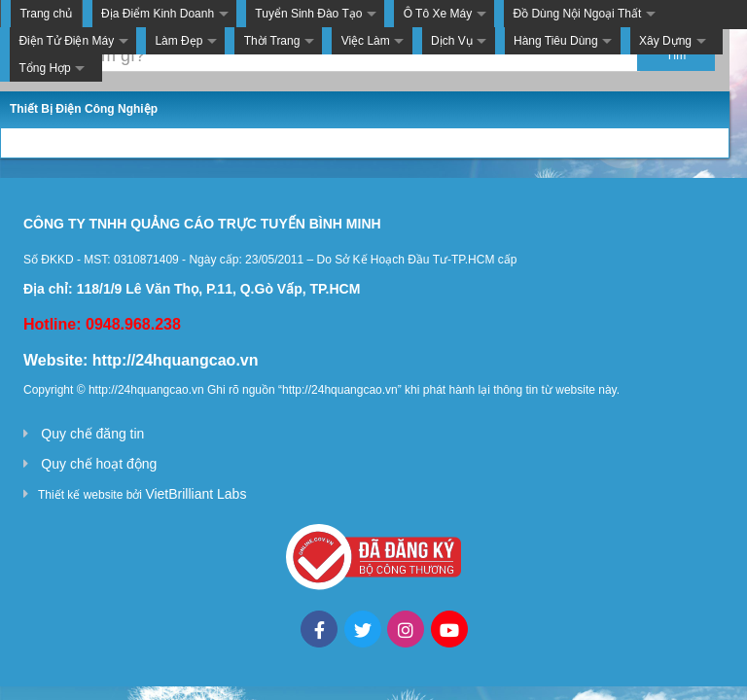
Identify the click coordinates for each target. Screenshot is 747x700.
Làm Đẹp (178, 41)
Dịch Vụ (452, 41)
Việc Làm (366, 41)
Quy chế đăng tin (92, 434)
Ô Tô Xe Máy (438, 14)
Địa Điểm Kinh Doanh (158, 14)
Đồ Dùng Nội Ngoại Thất (577, 14)
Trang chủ (46, 14)
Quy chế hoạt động (99, 464)
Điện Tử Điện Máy (66, 41)
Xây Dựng (665, 41)
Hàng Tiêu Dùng (556, 41)
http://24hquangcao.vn (176, 360)
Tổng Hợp (44, 68)
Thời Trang (272, 41)
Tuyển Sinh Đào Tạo (308, 14)
